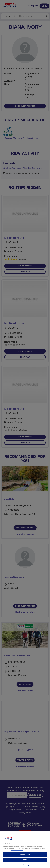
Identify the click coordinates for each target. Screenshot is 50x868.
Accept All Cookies (25, 855)
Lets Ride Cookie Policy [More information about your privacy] (17, 850)
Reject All (25, 860)
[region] (25, 849)
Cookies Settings (25, 865)
